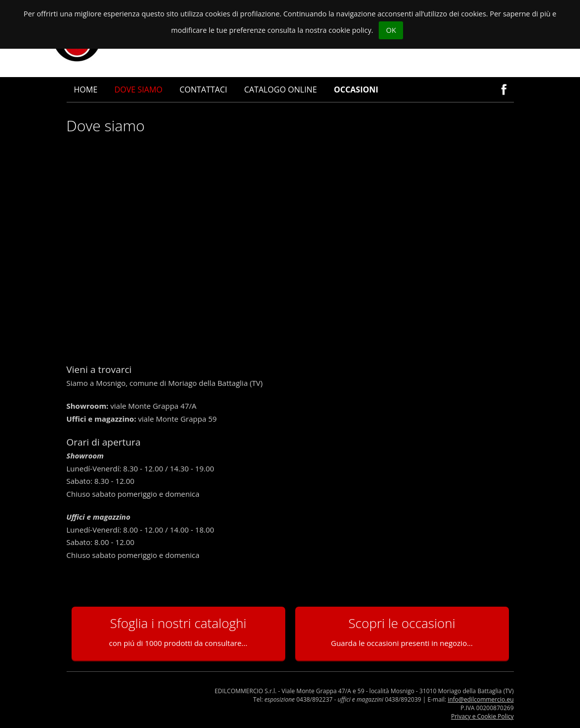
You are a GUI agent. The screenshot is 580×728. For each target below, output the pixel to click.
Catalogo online (280, 90)
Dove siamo (138, 90)
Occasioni (356, 90)
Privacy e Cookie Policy (483, 716)
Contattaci (203, 90)
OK (391, 30)
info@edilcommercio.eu (481, 699)
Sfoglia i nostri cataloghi (178, 631)
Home (86, 90)
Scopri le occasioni (402, 631)
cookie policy (350, 30)
